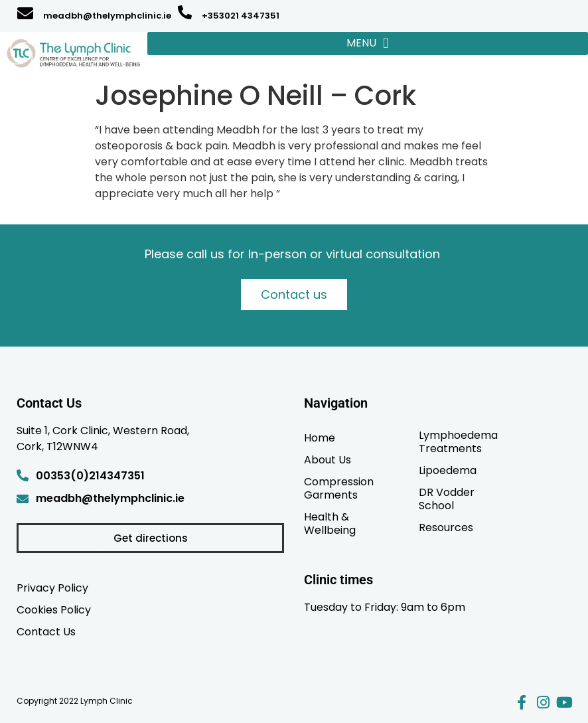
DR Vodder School (447, 499)
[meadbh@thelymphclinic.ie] (25, 13)
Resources (446, 527)
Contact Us (46, 631)
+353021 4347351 (241, 16)
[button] (368, 43)
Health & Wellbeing (330, 523)
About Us (328, 459)
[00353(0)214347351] (23, 475)
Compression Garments (339, 488)
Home (320, 438)
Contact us (294, 294)
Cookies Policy (54, 609)
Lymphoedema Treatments (458, 442)
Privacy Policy (52, 588)
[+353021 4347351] (185, 12)
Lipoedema (448, 470)
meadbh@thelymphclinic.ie (107, 16)
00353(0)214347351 (90, 476)
